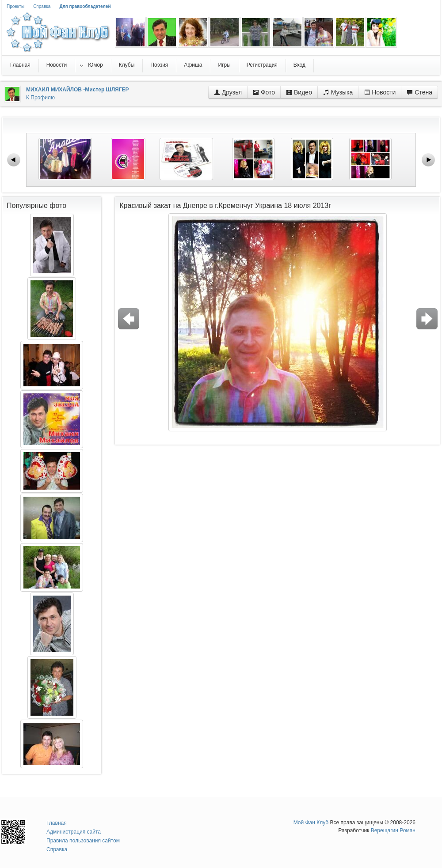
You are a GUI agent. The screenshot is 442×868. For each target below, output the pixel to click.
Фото (264, 92)
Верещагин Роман (393, 830)
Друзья (228, 92)
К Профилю (40, 98)
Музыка (338, 92)
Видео (299, 92)
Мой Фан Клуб (311, 823)
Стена (419, 92)
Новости (380, 92)
